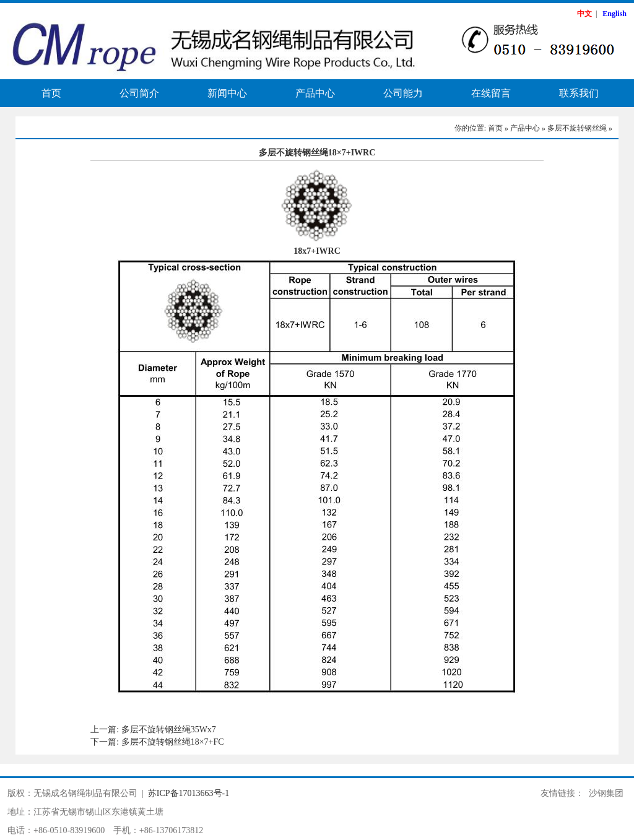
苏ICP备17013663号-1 (189, 793)
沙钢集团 (606, 793)
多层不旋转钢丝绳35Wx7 (169, 730)
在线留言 (491, 93)
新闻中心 (227, 93)
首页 (51, 93)
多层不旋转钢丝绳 (577, 128)
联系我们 (579, 93)
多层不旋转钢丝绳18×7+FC (173, 742)
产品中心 (315, 93)
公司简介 (139, 93)
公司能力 (403, 93)
